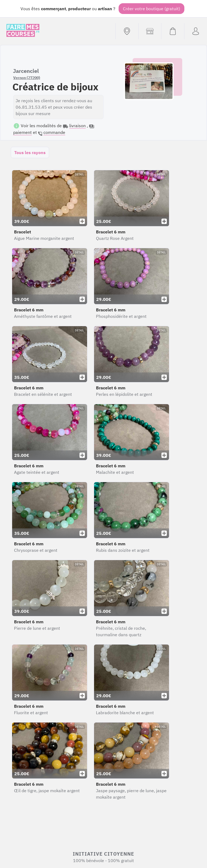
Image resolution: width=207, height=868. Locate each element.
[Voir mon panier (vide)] (173, 31)
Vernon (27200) (27, 78)
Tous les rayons (30, 152)
